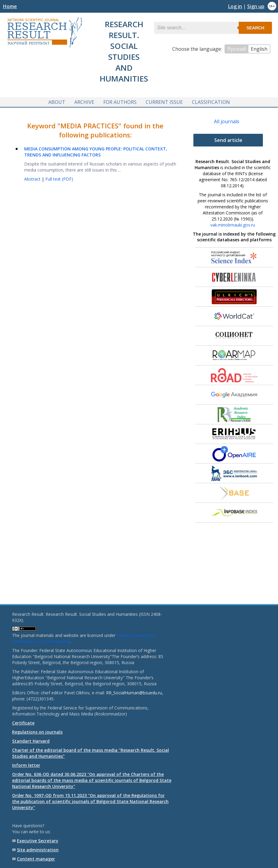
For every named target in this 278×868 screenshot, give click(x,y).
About (57, 102)
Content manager (36, 859)
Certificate (23, 723)
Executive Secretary (38, 841)
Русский (237, 49)
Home (10, 6)
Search (255, 28)
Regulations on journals (37, 732)
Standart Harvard (31, 741)
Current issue (164, 102)
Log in (235, 6)
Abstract (33, 179)
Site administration (38, 850)
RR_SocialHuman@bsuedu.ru (134, 693)
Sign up (256, 6)
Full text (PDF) (59, 179)
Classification (211, 102)
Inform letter (26, 765)
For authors (120, 102)
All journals (227, 121)
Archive (84, 102)
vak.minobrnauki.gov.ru (233, 225)
